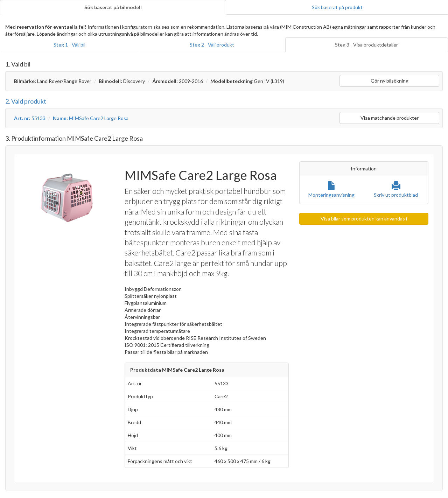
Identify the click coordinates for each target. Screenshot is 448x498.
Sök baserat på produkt (337, 7)
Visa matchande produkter (390, 118)
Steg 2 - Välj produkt (212, 45)
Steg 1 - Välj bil (69, 45)
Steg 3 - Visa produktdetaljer (366, 45)
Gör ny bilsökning (390, 81)
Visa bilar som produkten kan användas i (364, 219)
